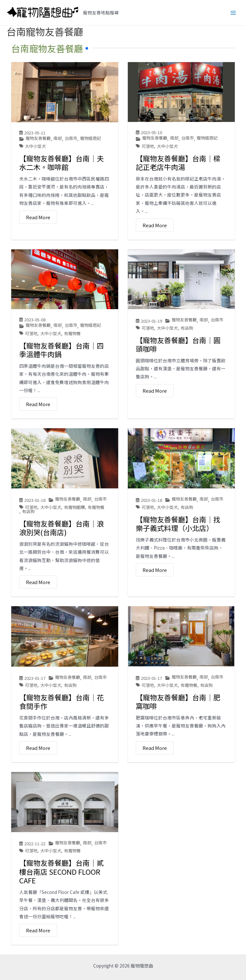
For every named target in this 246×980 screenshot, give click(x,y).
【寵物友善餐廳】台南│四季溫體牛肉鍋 (61, 350)
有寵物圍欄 (74, 507)
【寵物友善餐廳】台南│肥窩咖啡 (178, 702)
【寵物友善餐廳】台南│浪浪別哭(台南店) (61, 528)
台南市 (71, 138)
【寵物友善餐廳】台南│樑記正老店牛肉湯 (178, 163)
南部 (58, 138)
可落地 (148, 146)
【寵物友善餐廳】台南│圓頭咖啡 (178, 344)
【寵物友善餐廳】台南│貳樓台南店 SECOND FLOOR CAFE (61, 871)
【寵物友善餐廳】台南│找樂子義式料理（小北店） (178, 524)
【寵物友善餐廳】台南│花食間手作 (61, 702)
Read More (38, 217)
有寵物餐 (72, 333)
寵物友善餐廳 (38, 138)
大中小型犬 (35, 146)
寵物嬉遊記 (90, 138)
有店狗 (187, 328)
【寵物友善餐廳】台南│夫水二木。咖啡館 (61, 163)
